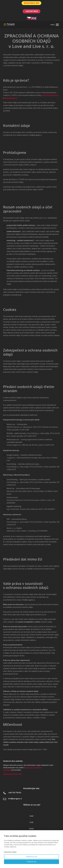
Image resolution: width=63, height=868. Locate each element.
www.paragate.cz (11, 98)
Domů (32, 816)
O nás (32, 822)
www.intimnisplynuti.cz (50, 95)
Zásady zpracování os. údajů (12, 774)
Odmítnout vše (32, 857)
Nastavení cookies (10, 852)
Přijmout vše (32, 862)
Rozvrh (31, 828)
